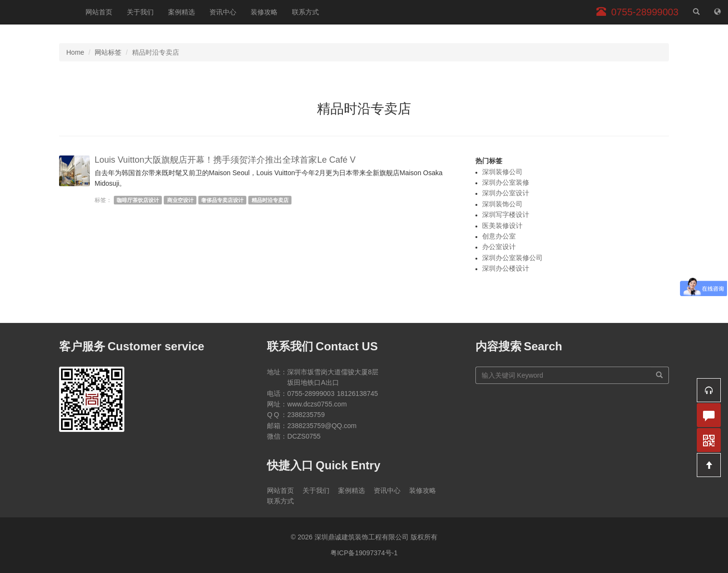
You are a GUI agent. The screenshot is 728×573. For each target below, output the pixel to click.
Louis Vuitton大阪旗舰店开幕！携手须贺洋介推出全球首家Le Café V (225, 160)
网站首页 (99, 12)
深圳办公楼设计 (506, 268)
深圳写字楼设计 (506, 215)
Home (75, 52)
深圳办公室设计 (506, 193)
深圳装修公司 (502, 172)
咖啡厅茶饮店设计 (138, 200)
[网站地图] (717, 12)
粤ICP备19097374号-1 (364, 553)
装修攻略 (264, 12)
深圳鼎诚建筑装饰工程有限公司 (39, 12)
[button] (709, 390)
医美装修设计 (502, 226)
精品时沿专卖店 (270, 200)
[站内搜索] (696, 12)
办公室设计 (499, 247)
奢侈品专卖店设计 (222, 200)
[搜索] (660, 375)
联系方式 (305, 12)
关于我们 (140, 12)
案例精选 (182, 12)
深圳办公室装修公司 (512, 258)
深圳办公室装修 (506, 182)
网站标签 (108, 52)
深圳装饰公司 (502, 204)
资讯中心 (223, 12)
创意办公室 (499, 236)
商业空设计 (180, 200)
